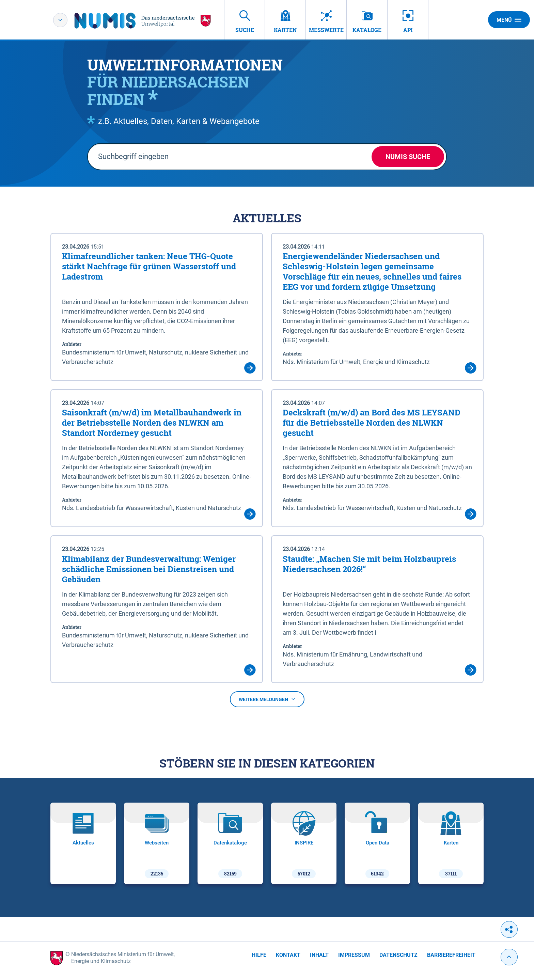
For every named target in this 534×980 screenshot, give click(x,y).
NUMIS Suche (408, 157)
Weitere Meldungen (267, 699)
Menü (509, 20)
